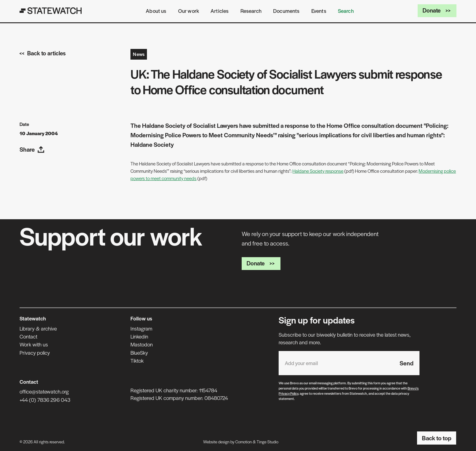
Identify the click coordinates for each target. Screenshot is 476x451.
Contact (28, 336)
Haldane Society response (318, 171)
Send (406, 363)
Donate (437, 10)
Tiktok (137, 360)
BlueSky (139, 353)
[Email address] (336, 363)
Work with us (34, 344)
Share (32, 149)
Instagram (141, 328)
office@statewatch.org (44, 391)
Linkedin (139, 336)
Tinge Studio (267, 442)
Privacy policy (35, 353)
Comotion (243, 442)
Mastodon (142, 344)
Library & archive (38, 328)
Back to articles (43, 53)
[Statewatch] (51, 11)
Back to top (437, 438)
